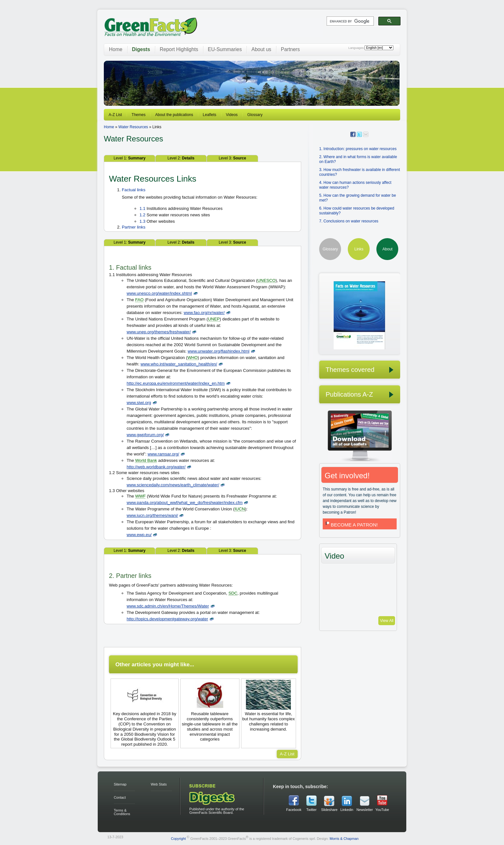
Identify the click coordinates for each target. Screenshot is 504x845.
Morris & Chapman (344, 838)
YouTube (382, 810)
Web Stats (159, 784)
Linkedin (347, 810)
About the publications (174, 115)
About (387, 249)
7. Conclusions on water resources (349, 221)
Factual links (134, 190)
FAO (139, 300)
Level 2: (181, 158)
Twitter (311, 810)
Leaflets (210, 115)
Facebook (294, 810)
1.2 (142, 215)
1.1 (142, 208)
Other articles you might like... (155, 664)
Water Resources (133, 127)
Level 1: (129, 158)
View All (387, 621)
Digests (141, 49)
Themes (138, 115)
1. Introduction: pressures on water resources (358, 149)
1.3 (142, 221)
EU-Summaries (225, 49)
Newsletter (364, 810)
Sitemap (120, 784)
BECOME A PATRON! (351, 525)
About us (261, 49)
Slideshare (329, 810)
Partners (290, 49)
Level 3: (232, 158)
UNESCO (266, 280)
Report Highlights (179, 49)
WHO (193, 358)
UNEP (214, 319)
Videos (232, 115)
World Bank (146, 460)
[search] (350, 21)
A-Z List (115, 115)
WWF (140, 496)
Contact (120, 797)
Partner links (134, 227)
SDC (233, 593)
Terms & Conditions (122, 812)
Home (116, 49)
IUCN (240, 509)
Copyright (178, 838)
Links (359, 249)
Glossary (255, 115)
